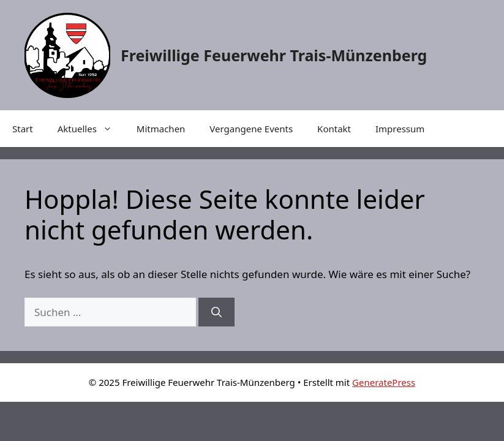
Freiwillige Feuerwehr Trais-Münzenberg (274, 55)
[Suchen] (216, 312)
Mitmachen (161, 129)
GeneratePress (384, 382)
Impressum (400, 129)
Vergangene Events (251, 129)
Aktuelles (91, 129)
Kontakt (334, 129)
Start (23, 129)
